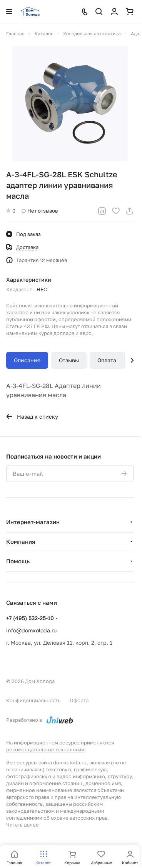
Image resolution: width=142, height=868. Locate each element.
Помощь (18, 561)
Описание (27, 360)
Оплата (107, 360)
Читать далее (23, 825)
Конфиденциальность (33, 700)
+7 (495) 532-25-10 (30, 618)
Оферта (79, 700)
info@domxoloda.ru (31, 630)
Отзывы (69, 360)
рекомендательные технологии (45, 749)
